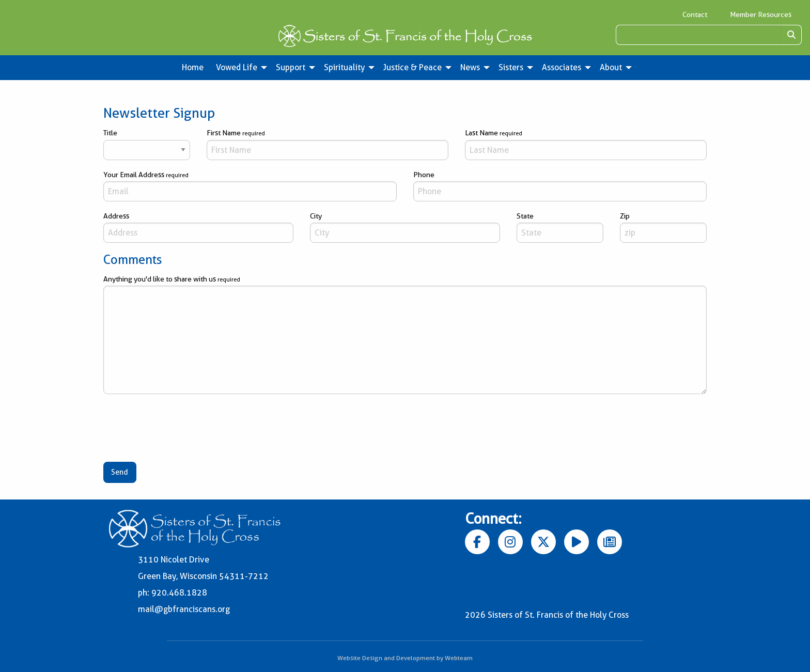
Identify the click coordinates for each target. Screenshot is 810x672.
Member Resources (761, 14)
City (405, 227)
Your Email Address (250, 186)
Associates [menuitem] (562, 67)
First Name (328, 144)
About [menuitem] (611, 67)
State (560, 227)
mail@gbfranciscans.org (184, 609)
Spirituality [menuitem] (344, 67)
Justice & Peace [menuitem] (412, 67)
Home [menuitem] (193, 67)
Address (198, 227)
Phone (560, 186)
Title (147, 144)
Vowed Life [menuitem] (237, 67)
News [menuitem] (470, 67)
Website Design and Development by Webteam (405, 658)
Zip (663, 227)
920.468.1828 (179, 593)
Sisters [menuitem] (511, 67)
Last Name (586, 144)
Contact (695, 14)
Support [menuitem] (291, 67)
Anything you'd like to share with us (405, 334)
